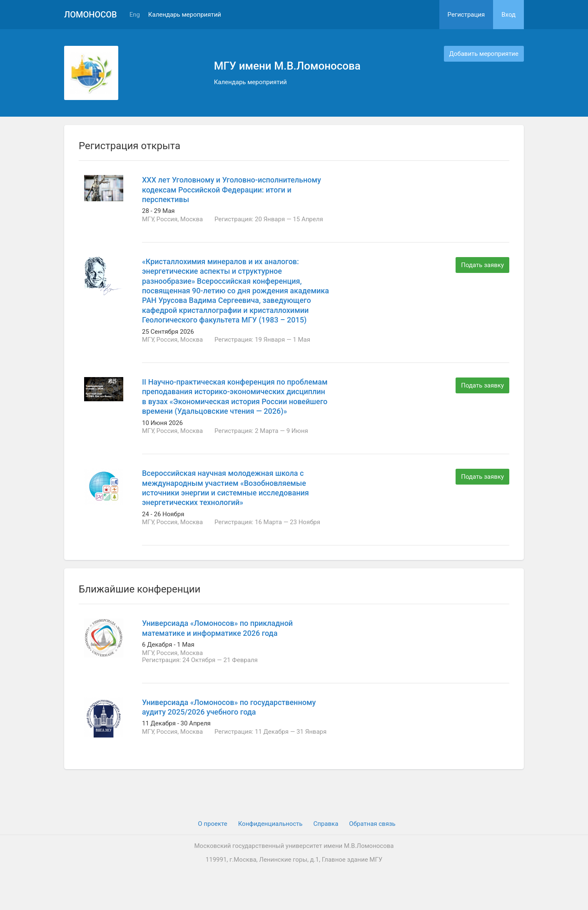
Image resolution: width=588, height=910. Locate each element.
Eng (135, 15)
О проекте (212, 824)
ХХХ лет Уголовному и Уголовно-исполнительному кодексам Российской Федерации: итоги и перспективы (232, 190)
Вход (508, 15)
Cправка (326, 824)
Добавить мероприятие (484, 54)
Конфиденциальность (270, 824)
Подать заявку (482, 265)
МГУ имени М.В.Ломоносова (287, 66)
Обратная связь (372, 824)
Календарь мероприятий (185, 15)
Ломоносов (91, 15)
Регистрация (466, 15)
